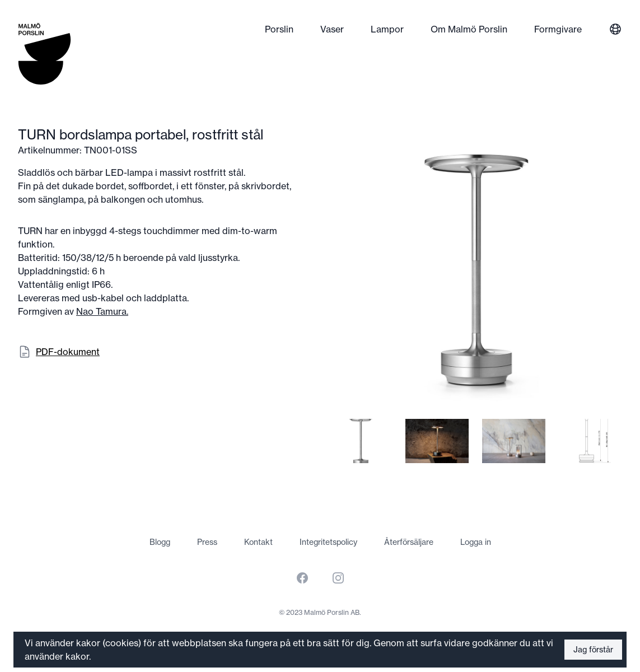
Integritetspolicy (328, 542)
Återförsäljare (409, 542)
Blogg (160, 542)
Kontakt (258, 542)
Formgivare (558, 29)
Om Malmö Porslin (469, 29)
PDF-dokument (68, 352)
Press (207, 542)
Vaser (332, 29)
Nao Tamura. (102, 311)
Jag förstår (593, 650)
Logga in (476, 542)
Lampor (387, 29)
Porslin (279, 29)
